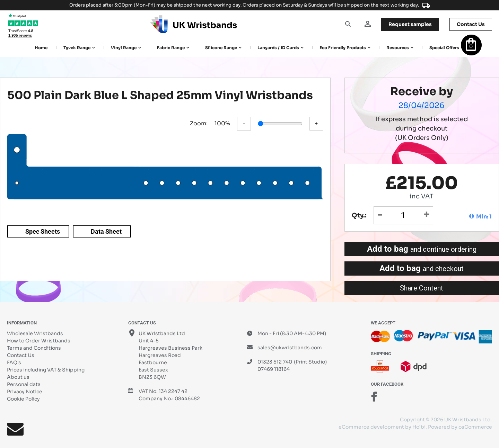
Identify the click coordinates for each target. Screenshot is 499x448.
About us (18, 377)
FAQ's (14, 362)
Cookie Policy (23, 399)
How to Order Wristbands (39, 341)
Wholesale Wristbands (35, 333)
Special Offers (444, 48)
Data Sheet (106, 231)
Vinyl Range (124, 48)
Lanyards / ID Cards (278, 48)
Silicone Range (221, 48)
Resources (398, 48)
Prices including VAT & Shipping (46, 370)
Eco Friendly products (343, 48)
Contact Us (21, 355)
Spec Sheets (43, 231)
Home (41, 48)
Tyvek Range (77, 48)
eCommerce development (371, 427)
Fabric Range (171, 48)
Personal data (24, 384)
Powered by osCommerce (460, 427)
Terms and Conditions (34, 348)
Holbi (419, 427)
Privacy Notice (25, 392)
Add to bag (422, 249)
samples (410, 24)
